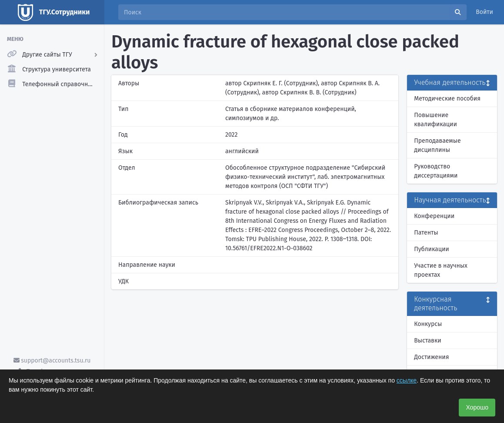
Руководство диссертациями (436, 171)
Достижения (431, 357)
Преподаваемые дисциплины (437, 145)
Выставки (427, 341)
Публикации (431, 249)
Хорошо (477, 407)
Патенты (426, 233)
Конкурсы (428, 324)
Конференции (434, 216)
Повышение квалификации (436, 120)
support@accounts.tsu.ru (52, 361)
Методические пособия (447, 99)
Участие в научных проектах (441, 270)
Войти (484, 12)
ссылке (407, 380)
